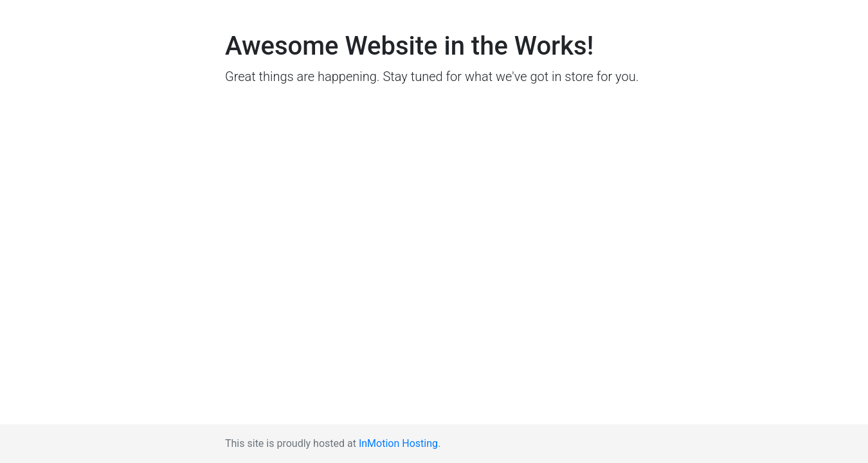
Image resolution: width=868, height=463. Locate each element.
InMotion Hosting (398, 443)
